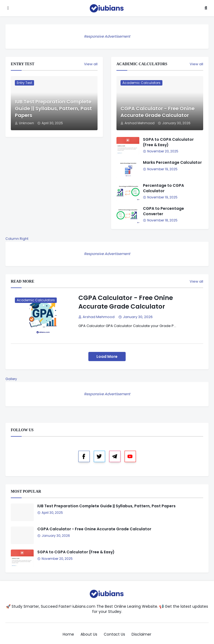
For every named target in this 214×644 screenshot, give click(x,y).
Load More (107, 357)
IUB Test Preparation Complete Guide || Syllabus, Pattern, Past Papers (53, 108)
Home (68, 634)
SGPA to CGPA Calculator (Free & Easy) (168, 142)
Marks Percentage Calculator (172, 163)
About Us (89, 634)
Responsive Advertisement (107, 36)
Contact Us (114, 634)
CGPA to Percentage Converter (163, 211)
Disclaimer (141, 634)
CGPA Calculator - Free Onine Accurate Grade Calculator (158, 112)
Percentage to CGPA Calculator (163, 188)
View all (91, 64)
